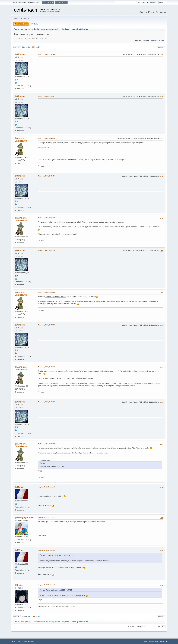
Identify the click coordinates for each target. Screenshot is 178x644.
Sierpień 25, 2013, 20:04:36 (47, 550)
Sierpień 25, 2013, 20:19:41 (47, 585)
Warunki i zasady (154, 641)
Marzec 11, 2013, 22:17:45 (46, 54)
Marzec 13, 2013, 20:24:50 (46, 176)
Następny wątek (157, 40)
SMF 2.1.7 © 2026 (17, 641)
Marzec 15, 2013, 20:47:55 (46, 325)
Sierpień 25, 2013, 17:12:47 (47, 487)
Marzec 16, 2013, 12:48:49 (46, 444)
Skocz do (131, 627)
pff (41, 600)
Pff (39, 600)
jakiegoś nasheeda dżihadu (56, 296)
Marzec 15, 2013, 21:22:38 (46, 402)
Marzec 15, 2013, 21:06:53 (46, 367)
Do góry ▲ (164, 641)
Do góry (17, 616)
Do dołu (17, 47)
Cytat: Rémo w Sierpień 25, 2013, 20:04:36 (57, 590)
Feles (20, 585)
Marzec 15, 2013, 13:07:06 (46, 250)
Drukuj (161, 47)
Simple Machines (28, 641)
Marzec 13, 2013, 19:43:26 (46, 138)
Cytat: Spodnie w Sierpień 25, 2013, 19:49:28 (57, 555)
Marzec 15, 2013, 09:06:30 (46, 218)
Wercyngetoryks (25, 517)
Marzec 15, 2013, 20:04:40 (46, 292)
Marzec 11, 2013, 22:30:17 (46, 96)
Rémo (20, 487)
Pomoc (145, 641)
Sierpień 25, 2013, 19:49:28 (47, 517)
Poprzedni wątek (142, 40)
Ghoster (21, 54)
